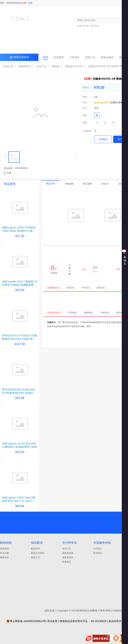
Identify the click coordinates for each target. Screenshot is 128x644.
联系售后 (67, 562)
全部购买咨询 (54, 313)
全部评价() (53, 288)
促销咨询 (88, 313)
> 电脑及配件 (23, 66)
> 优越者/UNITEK (72, 66)
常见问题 (4, 553)
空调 (79, 26)
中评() (86, 288)
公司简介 (98, 549)
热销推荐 (59, 57)
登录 (30, 3)
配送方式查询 (38, 553)
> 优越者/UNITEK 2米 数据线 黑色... (105, 66)
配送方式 (36, 557)
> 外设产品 (39, 66)
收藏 (9, 173)
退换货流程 (68, 557)
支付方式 (67, 549)
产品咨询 (72, 313)
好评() (71, 288)
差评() (101, 288)
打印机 (86, 26)
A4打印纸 (94, 26)
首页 (46, 57)
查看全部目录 (21, 57)
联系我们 (98, 553)
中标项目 (75, 57)
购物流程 (4, 557)
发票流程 (4, 549)
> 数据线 (53, 66)
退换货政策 (68, 553)
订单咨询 (104, 313)
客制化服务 (107, 57)
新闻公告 (90, 57)
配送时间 (36, 549)
